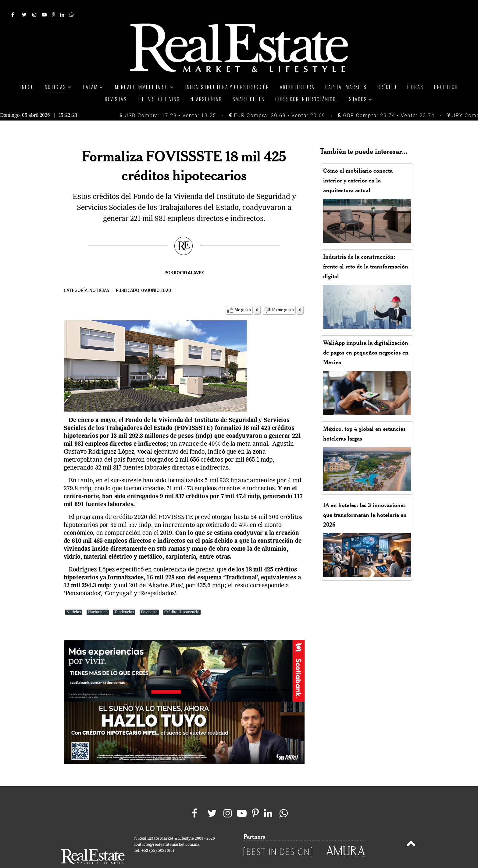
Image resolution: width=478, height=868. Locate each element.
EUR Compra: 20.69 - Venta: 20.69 (277, 102)
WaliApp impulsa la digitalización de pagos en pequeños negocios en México (366, 339)
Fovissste (149, 598)
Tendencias (124, 598)
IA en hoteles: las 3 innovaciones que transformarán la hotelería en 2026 (365, 501)
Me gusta (243, 296)
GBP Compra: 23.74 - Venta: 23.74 (386, 102)
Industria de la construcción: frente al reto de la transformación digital (366, 253)
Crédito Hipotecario (182, 598)
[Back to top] (411, 831)
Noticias (99, 277)
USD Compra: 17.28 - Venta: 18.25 (168, 102)
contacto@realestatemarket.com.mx (167, 831)
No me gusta (283, 296)
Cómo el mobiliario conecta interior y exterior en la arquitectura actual (358, 167)
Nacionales (98, 598)
